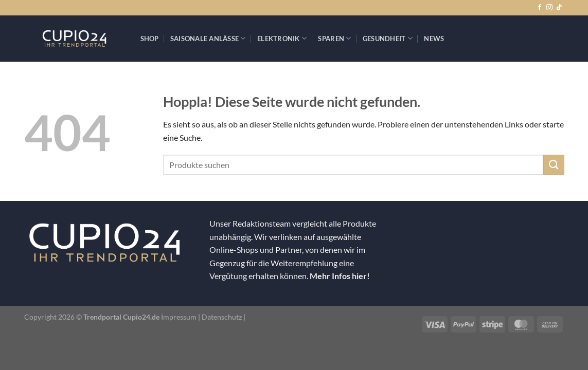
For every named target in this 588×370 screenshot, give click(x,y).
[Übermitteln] (554, 165)
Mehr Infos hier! (340, 276)
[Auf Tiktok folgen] (559, 8)
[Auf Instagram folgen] (549, 8)
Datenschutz (222, 317)
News (434, 39)
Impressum (179, 317)
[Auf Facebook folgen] (540, 8)
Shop (150, 39)
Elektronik (282, 38)
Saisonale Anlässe (208, 38)
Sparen (334, 38)
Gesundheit (388, 38)
